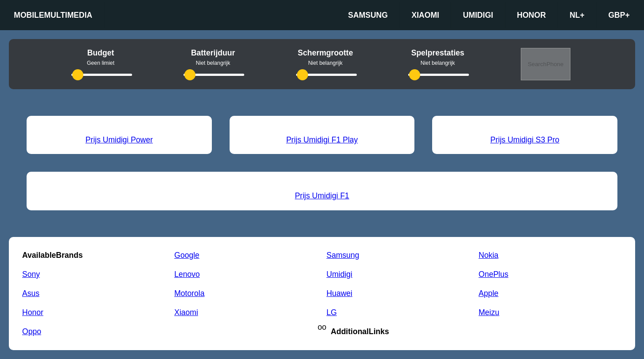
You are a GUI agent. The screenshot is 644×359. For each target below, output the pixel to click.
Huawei (340, 293)
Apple (489, 293)
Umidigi (478, 15)
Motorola (189, 293)
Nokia (489, 255)
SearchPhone (546, 64)
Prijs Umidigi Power (119, 140)
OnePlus (494, 274)
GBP (619, 15)
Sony (31, 274)
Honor (531, 15)
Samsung (368, 15)
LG (332, 312)
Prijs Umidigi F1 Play (322, 140)
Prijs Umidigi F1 (322, 196)
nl (577, 15)
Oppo (32, 331)
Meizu (489, 312)
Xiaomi (425, 15)
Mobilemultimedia (53, 15)
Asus (31, 293)
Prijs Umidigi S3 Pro (525, 140)
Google (187, 255)
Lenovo (187, 274)
